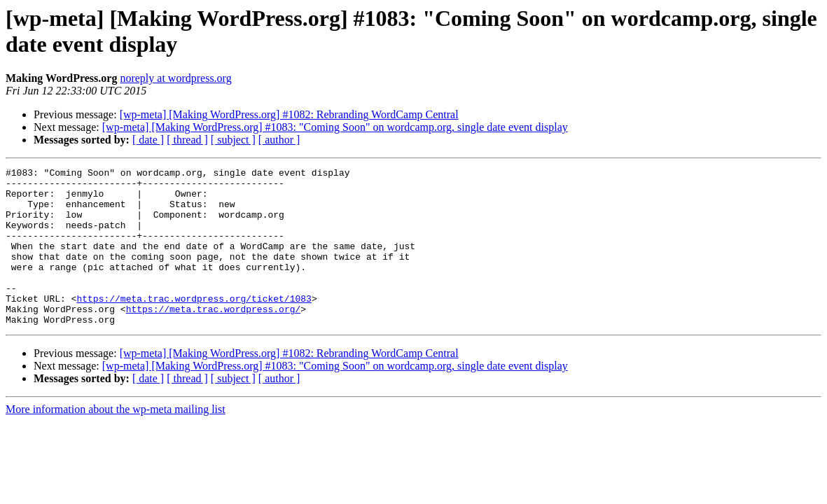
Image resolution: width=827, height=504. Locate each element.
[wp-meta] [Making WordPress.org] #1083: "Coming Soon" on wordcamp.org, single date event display (335, 127)
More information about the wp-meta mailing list (116, 441)
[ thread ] (187, 140)
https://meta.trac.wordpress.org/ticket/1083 (194, 325)
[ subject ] (233, 140)
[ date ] (148, 140)
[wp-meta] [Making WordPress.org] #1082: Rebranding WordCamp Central (289, 114)
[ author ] (279, 140)
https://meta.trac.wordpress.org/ (214, 338)
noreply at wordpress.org (175, 78)
